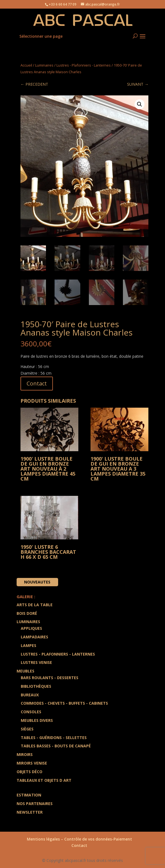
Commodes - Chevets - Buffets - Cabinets (64, 703)
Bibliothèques (36, 686)
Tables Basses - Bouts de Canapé (56, 746)
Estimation (29, 795)
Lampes (29, 645)
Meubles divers (37, 720)
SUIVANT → (138, 84)
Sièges (27, 729)
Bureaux (30, 695)
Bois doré (27, 613)
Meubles (25, 671)
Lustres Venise (36, 663)
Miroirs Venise (32, 763)
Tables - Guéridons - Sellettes (54, 738)
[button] (140, 104)
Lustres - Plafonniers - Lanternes (84, 65)
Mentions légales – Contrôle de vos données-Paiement (79, 839)
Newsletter (30, 812)
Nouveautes (37, 582)
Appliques (31, 628)
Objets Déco (29, 772)
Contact (37, 383)
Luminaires (44, 65)
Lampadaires (34, 637)
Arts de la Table (35, 605)
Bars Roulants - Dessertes (50, 678)
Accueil (26, 65)
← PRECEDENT (34, 84)
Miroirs (25, 754)
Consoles (31, 712)
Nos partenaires (35, 804)
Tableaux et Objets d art (44, 780)
